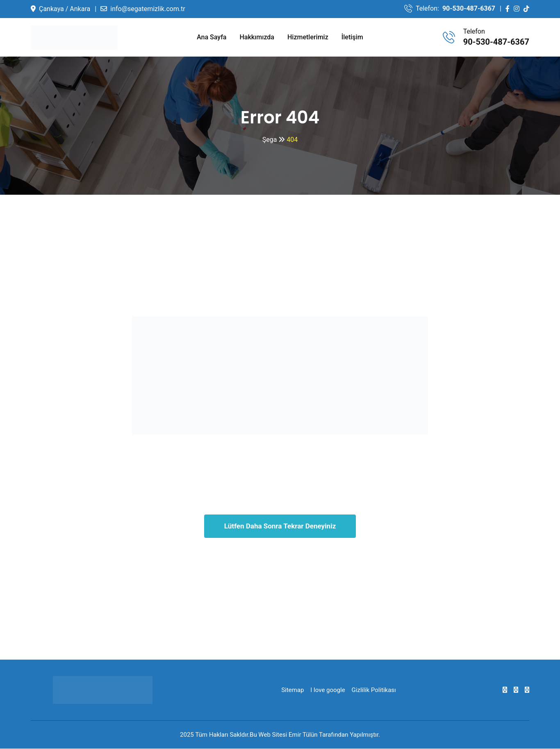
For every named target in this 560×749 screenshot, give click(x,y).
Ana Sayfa (212, 37)
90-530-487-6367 (469, 8)
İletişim (352, 37)
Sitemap (293, 690)
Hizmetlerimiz (308, 37)
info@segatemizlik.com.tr (148, 9)
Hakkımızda (257, 37)
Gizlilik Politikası (374, 690)
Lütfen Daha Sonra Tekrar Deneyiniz (280, 526)
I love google (328, 690)
